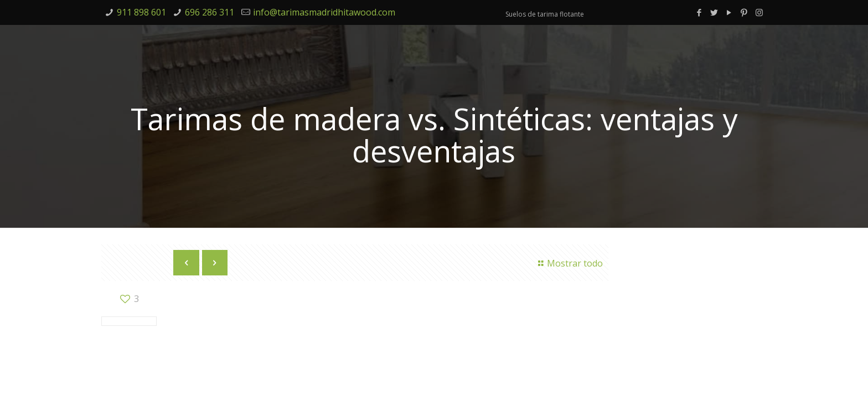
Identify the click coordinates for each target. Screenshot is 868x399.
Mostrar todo (569, 263)
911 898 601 (141, 12)
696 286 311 (210, 12)
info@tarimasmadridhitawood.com (324, 12)
